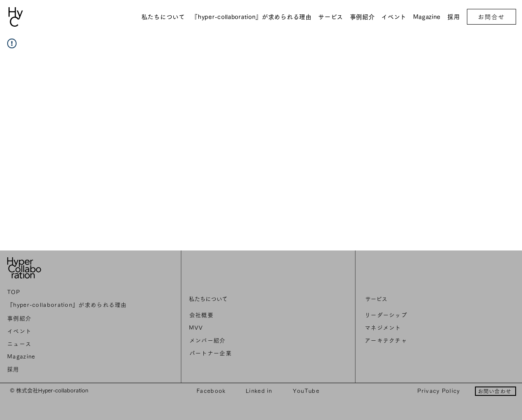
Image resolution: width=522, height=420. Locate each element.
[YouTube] (307, 391)
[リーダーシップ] (425, 315)
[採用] (69, 370)
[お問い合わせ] (496, 391)
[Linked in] (260, 391)
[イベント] (69, 331)
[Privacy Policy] (440, 391)
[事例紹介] (69, 319)
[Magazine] (69, 357)
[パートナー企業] (248, 353)
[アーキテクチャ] (425, 341)
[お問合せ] (491, 17)
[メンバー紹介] (248, 341)
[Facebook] (212, 391)
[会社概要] (248, 315)
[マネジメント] (425, 328)
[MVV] (247, 328)
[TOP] (69, 292)
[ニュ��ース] (69, 344)
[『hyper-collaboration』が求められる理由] (69, 305)
